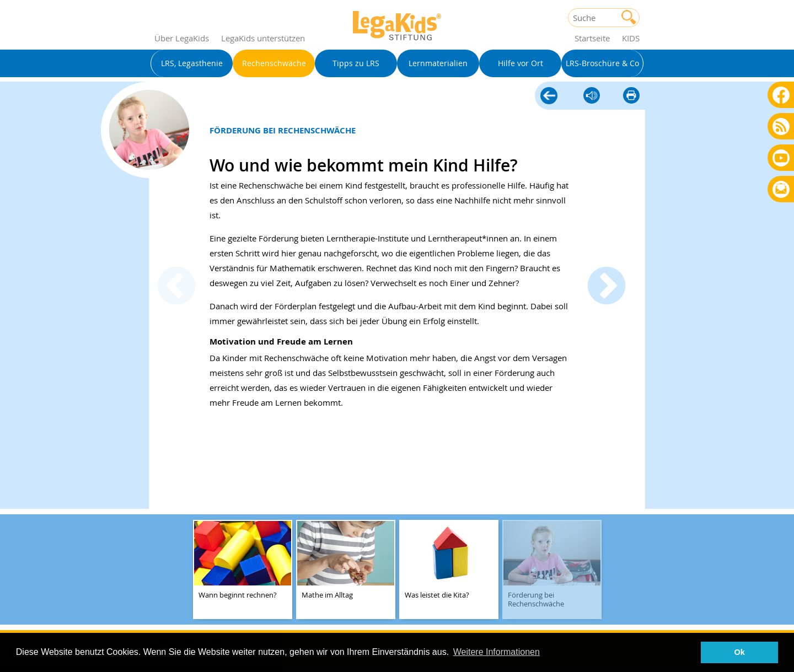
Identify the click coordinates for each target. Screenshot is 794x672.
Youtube (781, 157)
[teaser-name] (243, 570)
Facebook (781, 95)
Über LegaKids (182, 38)
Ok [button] (740, 652)
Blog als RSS (781, 127)
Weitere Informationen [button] (497, 652)
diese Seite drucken (631, 96)
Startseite (592, 38)
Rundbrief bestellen (781, 190)
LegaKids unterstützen (263, 38)
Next (607, 287)
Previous (176, 287)
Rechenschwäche (549, 94)
